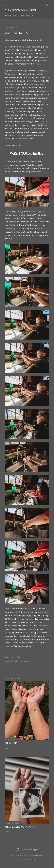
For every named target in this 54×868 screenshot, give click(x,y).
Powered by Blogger (27, 850)
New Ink (11, 743)
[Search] (48, 5)
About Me (19, 16)
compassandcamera (35, 855)
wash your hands (22, 661)
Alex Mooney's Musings (21, 10)
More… (30, 16)
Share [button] (7, 657)
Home (8, 16)
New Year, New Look (20, 827)
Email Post (16, 657)
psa (12, 661)
